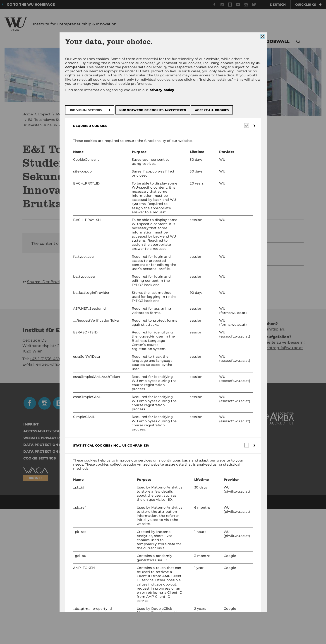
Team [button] (72, 41)
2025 (219, 225)
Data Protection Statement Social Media (66, 580)
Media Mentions (70, 114)
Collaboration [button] (172, 41)
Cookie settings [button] (40, 593)
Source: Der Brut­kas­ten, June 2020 (61, 417)
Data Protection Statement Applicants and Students (79, 587)
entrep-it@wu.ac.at (284, 483)
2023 (219, 248)
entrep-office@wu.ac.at (59, 499)
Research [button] (134, 41)
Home (28, 114)
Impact (44, 114)
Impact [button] (207, 41)
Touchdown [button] (245, 41)
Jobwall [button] (278, 41)
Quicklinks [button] (308, 5)
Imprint (31, 559)
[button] (298, 42)
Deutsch (278, 5)
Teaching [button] (97, 41)
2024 (219, 237)
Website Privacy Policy (47, 573)
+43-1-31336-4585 (46, 494)
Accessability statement (49, 566)
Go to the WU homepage (31, 5)
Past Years (224, 260)
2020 (93, 114)
